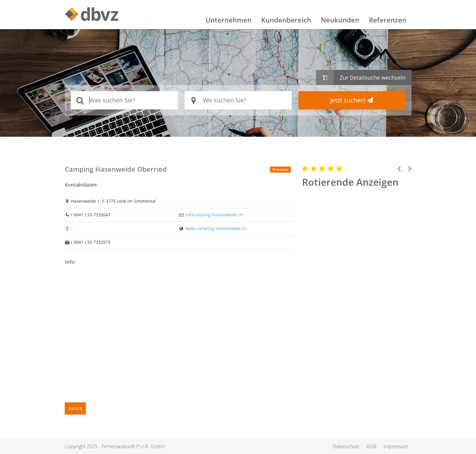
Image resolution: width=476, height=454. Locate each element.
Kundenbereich (286, 20)
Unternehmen (229, 20)
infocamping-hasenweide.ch (214, 215)
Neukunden (340, 20)
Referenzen (388, 20)
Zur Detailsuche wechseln (373, 77)
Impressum (396, 446)
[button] (399, 168)
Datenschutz (346, 446)
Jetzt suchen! (352, 100)
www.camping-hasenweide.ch (216, 228)
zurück (75, 408)
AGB (371, 446)
